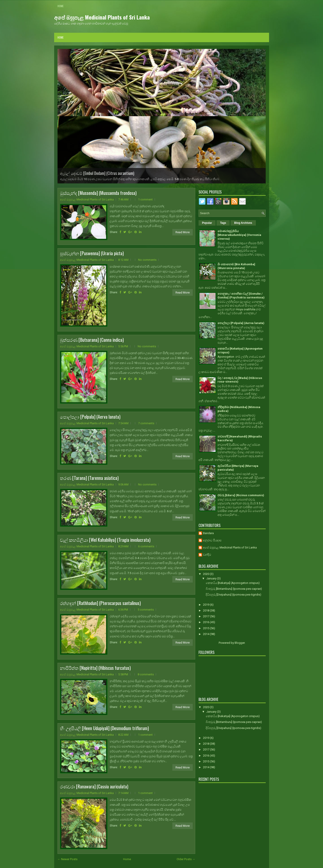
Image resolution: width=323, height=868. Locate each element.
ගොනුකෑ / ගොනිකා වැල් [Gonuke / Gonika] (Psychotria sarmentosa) (241, 296)
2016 (206, 622)
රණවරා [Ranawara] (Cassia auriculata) (94, 786)
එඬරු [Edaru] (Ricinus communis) (241, 495)
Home (61, 6)
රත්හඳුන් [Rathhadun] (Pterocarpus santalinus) (100, 603)
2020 (206, 574)
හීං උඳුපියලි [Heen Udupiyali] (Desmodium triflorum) (104, 728)
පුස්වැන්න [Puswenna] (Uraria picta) (92, 253)
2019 (206, 605)
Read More (183, 232)
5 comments (146, 610)
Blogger (240, 643)
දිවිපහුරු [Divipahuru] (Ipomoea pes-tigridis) (233, 595)
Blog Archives (243, 223)
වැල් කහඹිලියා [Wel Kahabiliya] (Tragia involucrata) (105, 540)
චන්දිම (207, 555)
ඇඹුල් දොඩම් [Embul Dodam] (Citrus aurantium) (97, 173)
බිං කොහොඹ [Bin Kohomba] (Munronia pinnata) (236, 266)
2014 (206, 634)
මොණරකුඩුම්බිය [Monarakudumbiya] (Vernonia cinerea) (239, 235)
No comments (147, 260)
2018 (206, 610)
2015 (206, 628)
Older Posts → (186, 859)
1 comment (145, 199)
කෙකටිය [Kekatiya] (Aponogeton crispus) (233, 583)
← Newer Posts (67, 859)
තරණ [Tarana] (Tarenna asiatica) (89, 478)
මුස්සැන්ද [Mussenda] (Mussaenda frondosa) (98, 193)
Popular (207, 223)
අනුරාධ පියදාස (212, 540)
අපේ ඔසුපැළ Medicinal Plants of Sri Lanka (102, 17)
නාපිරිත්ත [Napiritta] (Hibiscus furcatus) (95, 668)
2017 (206, 616)
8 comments (146, 674)
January (212, 578)
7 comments (146, 423)
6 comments (146, 546)
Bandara (208, 533)
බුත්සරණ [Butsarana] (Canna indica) (92, 340)
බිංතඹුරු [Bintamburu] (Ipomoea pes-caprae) (234, 589)
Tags (223, 223)
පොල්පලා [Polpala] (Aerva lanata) (90, 417)
